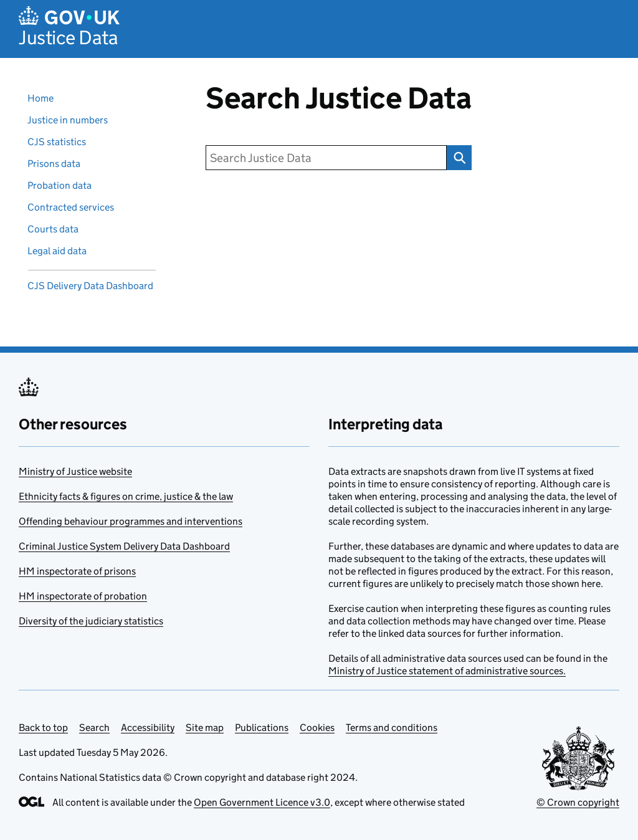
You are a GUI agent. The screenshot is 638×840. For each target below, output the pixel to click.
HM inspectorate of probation (83, 596)
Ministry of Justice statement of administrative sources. (447, 671)
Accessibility (148, 728)
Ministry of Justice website (75, 471)
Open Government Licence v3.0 (262, 802)
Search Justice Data (456, 158)
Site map (205, 728)
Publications (262, 728)
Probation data (60, 185)
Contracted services (71, 207)
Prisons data (54, 164)
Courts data (53, 229)
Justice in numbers (68, 120)
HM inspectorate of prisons (77, 571)
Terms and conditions (392, 728)
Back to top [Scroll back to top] (43, 728)
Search (94, 728)
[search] (326, 158)
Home (40, 98)
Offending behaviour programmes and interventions (131, 521)
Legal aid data (57, 251)
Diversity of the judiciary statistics (91, 621)
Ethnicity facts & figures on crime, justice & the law (126, 496)
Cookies (317, 728)
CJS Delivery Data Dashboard (90, 286)
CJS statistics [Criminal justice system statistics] (57, 142)
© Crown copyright (578, 802)
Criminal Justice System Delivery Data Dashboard (124, 546)
